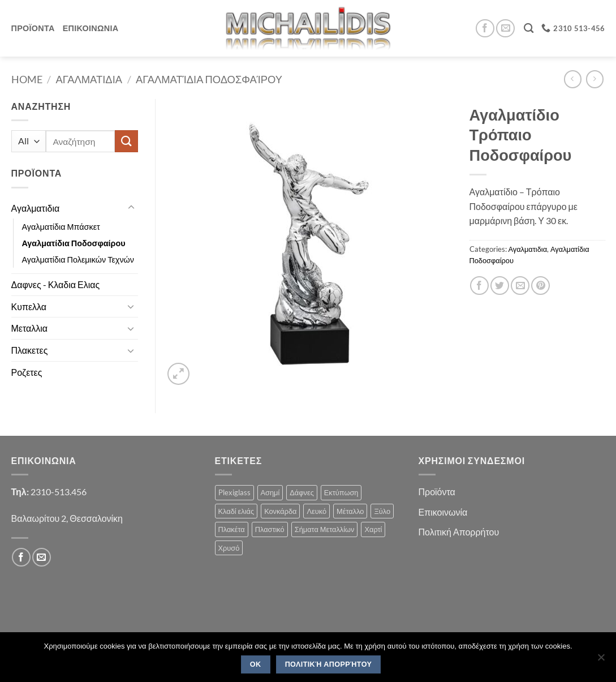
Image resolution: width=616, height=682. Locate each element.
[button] (178, 374)
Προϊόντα (437, 492)
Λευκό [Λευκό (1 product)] (316, 511)
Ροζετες (27, 372)
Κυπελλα (29, 306)
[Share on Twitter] (500, 286)
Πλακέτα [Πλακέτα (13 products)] (232, 529)
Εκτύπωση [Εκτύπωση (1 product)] (341, 492)
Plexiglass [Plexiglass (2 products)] (234, 492)
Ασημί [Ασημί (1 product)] (270, 492)
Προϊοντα (33, 28)
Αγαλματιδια (89, 79)
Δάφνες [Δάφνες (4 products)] (302, 492)
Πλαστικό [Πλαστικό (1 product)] (270, 529)
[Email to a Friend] (520, 286)
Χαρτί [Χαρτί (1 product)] (373, 529)
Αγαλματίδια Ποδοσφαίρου (209, 79)
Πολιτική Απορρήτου (459, 532)
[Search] (529, 29)
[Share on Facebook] (479, 286)
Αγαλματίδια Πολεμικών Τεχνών (78, 259)
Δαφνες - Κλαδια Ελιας (56, 284)
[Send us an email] (505, 29)
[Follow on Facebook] (485, 29)
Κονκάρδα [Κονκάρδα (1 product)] (280, 511)
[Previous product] (595, 79)
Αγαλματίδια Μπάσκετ (61, 227)
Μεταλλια (30, 328)
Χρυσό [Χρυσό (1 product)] (229, 548)
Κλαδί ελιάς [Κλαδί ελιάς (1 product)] (236, 511)
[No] (601, 660)
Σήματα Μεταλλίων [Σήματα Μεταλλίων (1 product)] (325, 529)
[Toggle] (131, 208)
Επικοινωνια (91, 28)
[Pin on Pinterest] (540, 286)
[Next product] (573, 79)
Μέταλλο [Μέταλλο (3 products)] (350, 511)
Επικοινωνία (443, 512)
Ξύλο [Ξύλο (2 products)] (382, 511)
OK (256, 664)
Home (27, 79)
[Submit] (126, 141)
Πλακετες (30, 350)
